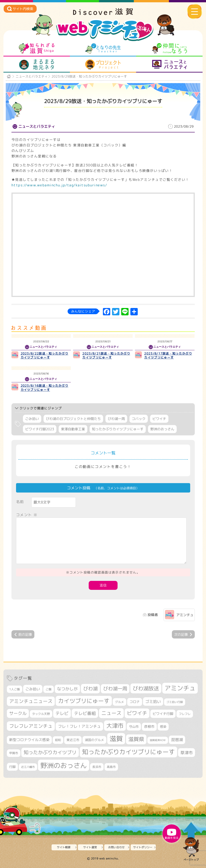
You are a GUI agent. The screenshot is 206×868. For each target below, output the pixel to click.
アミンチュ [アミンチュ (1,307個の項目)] (180, 688)
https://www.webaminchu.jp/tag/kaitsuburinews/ (59, 185)
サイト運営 (90, 847)
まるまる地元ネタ (37, 64)
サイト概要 (64, 847)
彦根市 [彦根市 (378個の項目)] (149, 727)
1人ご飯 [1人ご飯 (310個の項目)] (15, 689)
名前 (20, 502)
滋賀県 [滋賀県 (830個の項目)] (136, 739)
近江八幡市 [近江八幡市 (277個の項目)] (28, 767)
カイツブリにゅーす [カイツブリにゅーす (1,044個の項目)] (84, 701)
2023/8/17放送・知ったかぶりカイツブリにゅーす (168, 356)
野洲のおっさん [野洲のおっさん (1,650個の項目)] (64, 765)
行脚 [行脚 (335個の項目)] (12, 767)
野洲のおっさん (162, 429)
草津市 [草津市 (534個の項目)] (187, 753)
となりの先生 (103, 48)
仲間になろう (169, 48)
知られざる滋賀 (37, 48)
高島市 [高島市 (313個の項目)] (111, 767)
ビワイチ (159, 419)
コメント (27, 515)
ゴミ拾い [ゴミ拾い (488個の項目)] (153, 701)
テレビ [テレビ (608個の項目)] (62, 713)
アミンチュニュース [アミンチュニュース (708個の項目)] (31, 701)
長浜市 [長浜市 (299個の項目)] (97, 767)
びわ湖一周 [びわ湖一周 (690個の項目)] (115, 689)
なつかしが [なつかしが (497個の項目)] (67, 689)
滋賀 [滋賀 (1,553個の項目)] (116, 739)
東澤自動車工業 (73, 429)
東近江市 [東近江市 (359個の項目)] (73, 740)
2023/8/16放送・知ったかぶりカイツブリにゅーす (44, 388)
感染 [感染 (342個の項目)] (163, 727)
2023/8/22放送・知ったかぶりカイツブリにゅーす (44, 356)
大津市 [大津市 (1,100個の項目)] (115, 726)
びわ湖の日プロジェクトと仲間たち (73, 419)
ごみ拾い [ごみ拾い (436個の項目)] (33, 689)
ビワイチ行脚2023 (40, 429)
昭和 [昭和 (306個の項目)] (58, 740)
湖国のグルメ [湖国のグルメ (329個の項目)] (94, 740)
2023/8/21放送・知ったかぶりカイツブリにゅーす (106, 356)
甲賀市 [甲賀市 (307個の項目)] (14, 753)
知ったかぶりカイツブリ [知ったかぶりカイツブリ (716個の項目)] (50, 752)
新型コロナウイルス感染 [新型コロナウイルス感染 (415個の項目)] (29, 740)
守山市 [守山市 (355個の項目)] (134, 727)
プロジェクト (103, 64)
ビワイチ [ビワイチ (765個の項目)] (137, 713)
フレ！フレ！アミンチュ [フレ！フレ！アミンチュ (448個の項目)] (79, 726)
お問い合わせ (116, 847)
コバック (139, 419)
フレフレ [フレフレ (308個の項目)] (185, 714)
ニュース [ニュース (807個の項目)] (111, 713)
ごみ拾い (32, 419)
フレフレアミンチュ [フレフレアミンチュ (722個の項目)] (31, 726)
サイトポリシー (143, 847)
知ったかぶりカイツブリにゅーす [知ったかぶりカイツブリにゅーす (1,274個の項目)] (128, 752)
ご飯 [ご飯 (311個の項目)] (49, 689)
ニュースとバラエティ (169, 64)
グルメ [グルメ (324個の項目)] (119, 702)
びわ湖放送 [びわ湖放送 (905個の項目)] (146, 688)
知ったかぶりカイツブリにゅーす (118, 429)
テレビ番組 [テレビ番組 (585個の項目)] (85, 713)
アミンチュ (185, 615)
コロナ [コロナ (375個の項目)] (135, 702)
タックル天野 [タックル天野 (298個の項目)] (41, 714)
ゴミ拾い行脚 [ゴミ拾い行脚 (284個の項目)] (175, 702)
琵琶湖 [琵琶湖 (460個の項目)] (177, 740)
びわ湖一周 (116, 419)
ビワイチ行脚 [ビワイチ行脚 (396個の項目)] (163, 714)
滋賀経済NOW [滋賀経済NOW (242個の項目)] (158, 740)
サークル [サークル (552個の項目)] (18, 713)
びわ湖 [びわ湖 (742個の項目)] (90, 689)
